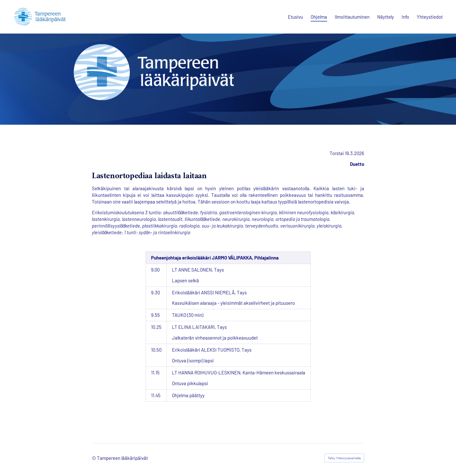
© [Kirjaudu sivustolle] (94, 458)
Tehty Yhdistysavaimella (344, 458)
